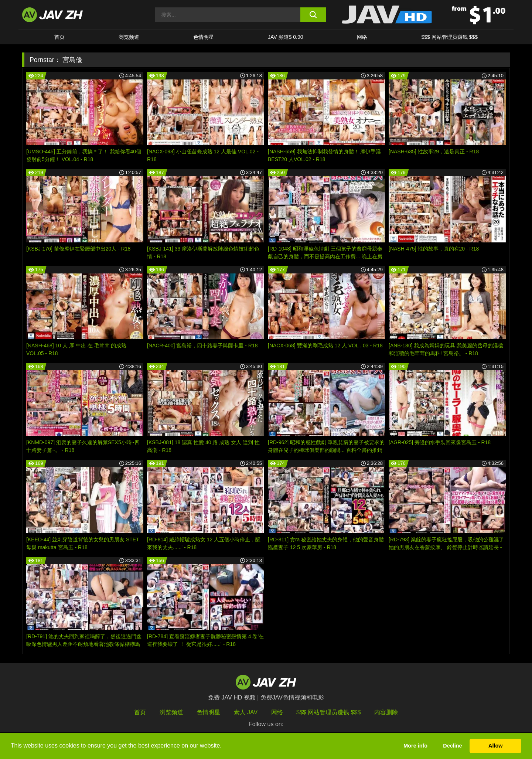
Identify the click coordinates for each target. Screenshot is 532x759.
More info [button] (415, 746)
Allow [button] (495, 746)
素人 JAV (246, 712)
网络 (362, 37)
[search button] (313, 15)
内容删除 (386, 712)
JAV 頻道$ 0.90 (285, 37)
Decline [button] (452, 746)
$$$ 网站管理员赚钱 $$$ (449, 37)
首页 (59, 37)
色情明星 (204, 37)
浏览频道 (129, 37)
